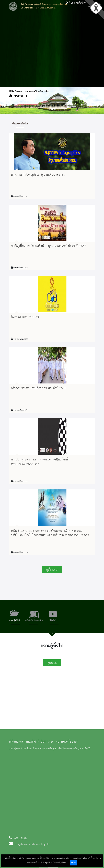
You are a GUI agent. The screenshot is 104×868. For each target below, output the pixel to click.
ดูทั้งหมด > (52, 570)
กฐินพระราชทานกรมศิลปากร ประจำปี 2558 (39, 388)
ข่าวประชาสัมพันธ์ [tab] (20, 124)
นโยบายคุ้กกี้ (88, 858)
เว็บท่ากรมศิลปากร (76, 3)
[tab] (14, 617)
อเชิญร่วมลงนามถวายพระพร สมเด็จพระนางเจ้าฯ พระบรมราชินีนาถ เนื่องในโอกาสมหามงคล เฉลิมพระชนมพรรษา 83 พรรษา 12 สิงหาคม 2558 (52, 535)
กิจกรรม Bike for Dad (25, 317)
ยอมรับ (73, 863)
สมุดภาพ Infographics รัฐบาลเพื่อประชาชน (38, 175)
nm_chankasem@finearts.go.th (32, 844)
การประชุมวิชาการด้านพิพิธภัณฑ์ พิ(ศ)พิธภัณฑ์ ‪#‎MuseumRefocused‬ (39, 462)
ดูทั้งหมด (52, 663)
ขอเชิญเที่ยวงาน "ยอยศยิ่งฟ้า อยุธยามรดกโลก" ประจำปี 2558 (49, 246)
